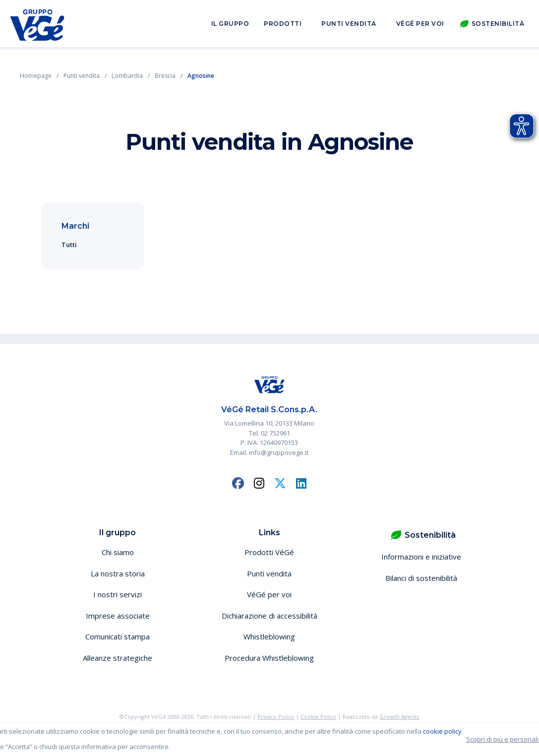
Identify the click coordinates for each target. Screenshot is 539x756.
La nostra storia (118, 573)
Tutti (69, 245)
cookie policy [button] (442, 731)
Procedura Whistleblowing (269, 658)
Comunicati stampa (118, 636)
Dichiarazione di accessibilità (269, 616)
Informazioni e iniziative (421, 557)
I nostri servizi (118, 594)
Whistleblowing (269, 636)
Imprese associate (118, 616)
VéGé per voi (420, 24)
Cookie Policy (318, 717)
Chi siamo (118, 552)
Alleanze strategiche (118, 658)
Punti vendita (349, 24)
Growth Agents (399, 717)
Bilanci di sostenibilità (421, 578)
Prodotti (283, 24)
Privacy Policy (276, 717)
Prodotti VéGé (269, 552)
